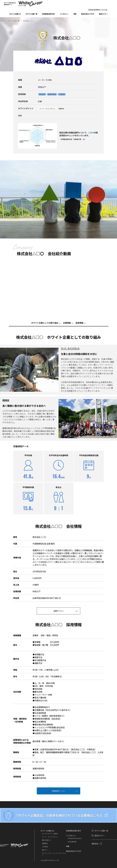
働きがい (45, 850)
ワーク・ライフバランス (50, 837)
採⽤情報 (79, 323)
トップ (2, 21)
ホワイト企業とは (15, 14)
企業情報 (67, 323)
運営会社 (95, 844)
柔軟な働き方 (46, 840)
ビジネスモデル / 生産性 (50, 834)
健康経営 (45, 843)
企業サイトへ (58, 611)
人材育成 (45, 847)
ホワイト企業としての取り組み (45, 323)
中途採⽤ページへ (58, 791)
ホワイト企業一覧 (31, 14)
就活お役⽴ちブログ (88, 14)
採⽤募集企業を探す (49, 14)
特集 (75, 14)
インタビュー (64, 14)
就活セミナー (103, 14)
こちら (91, 133)
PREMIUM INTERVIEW (75, 838)
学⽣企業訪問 (72, 842)
